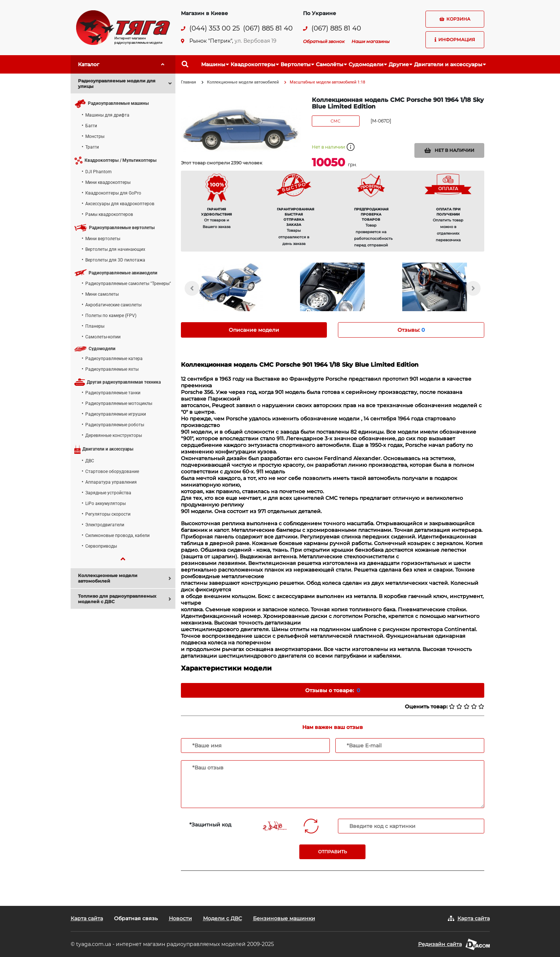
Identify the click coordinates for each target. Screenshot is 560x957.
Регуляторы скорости (108, 514)
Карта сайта (87, 918)
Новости (180, 918)
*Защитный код (210, 825)
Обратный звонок (324, 41)
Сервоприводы (101, 546)
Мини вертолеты (103, 239)
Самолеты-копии (103, 337)
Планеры (95, 326)
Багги (91, 126)
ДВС (90, 461)
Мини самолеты (102, 294)
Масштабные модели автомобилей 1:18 (327, 82)
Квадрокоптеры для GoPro (113, 193)
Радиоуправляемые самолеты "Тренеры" (128, 284)
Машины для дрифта (107, 115)
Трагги (92, 147)
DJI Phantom (99, 172)
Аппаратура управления (111, 482)
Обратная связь (136, 918)
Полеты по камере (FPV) (111, 316)
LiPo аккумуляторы (106, 504)
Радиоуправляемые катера (114, 359)
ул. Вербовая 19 (256, 41)
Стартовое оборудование (112, 472)
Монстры (95, 136)
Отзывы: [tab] (411, 330)
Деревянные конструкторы (114, 435)
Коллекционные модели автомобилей (243, 82)
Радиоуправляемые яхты (112, 369)
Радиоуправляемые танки (113, 393)
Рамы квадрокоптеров (109, 214)
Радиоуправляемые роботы (115, 425)
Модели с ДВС (222, 918)
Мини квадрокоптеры (108, 182)
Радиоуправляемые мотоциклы (119, 403)
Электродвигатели (105, 525)
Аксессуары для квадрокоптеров (120, 204)
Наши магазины (371, 41)
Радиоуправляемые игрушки (116, 414)
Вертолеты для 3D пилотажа (115, 260)
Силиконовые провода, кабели (117, 536)
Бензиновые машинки (284, 918)
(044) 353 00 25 (215, 29)
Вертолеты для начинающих (115, 249)
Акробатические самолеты (113, 305)
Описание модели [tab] (254, 330)
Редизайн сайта (440, 944)
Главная (188, 82)
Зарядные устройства (108, 493)
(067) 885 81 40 (268, 29)
